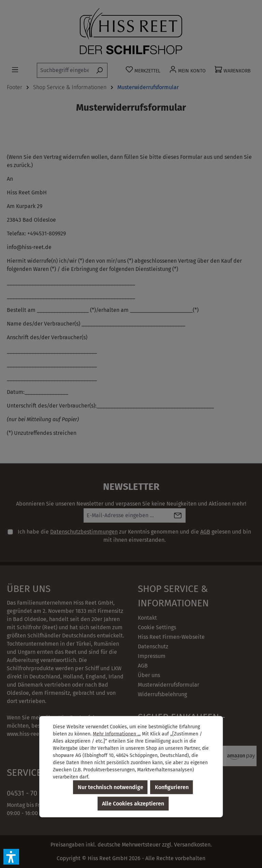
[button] (11, 857)
